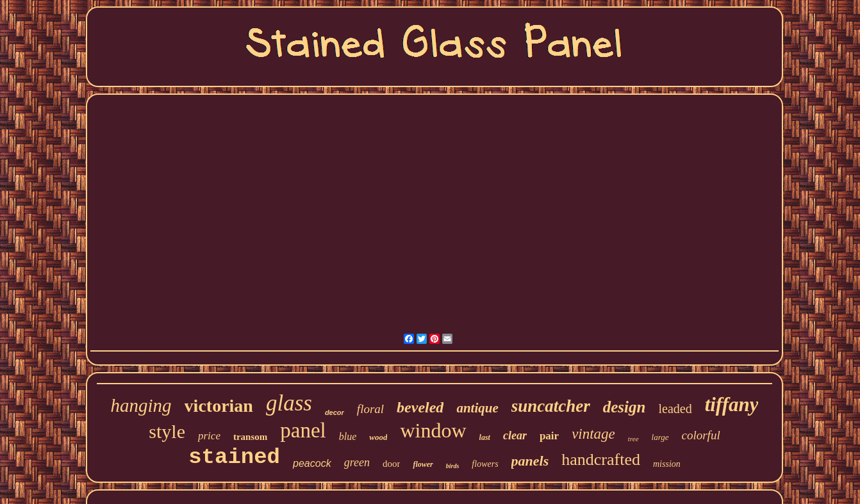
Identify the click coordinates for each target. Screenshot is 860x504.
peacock (312, 463)
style (167, 431)
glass (289, 403)
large (660, 437)
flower (423, 464)
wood (378, 437)
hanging (141, 405)
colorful (701, 435)
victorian (219, 406)
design (624, 407)
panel (303, 430)
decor (335, 412)
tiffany (732, 404)
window (433, 430)
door (392, 464)
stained (234, 457)
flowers (485, 464)
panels (530, 461)
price (209, 436)
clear (515, 435)
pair (549, 436)
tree (633, 439)
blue (348, 436)
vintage (593, 434)
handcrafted (601, 459)
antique (477, 408)
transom (250, 437)
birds (453, 466)
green (357, 462)
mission (667, 464)
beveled (420, 407)
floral (370, 409)
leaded (675, 409)
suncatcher (551, 406)
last (485, 437)
